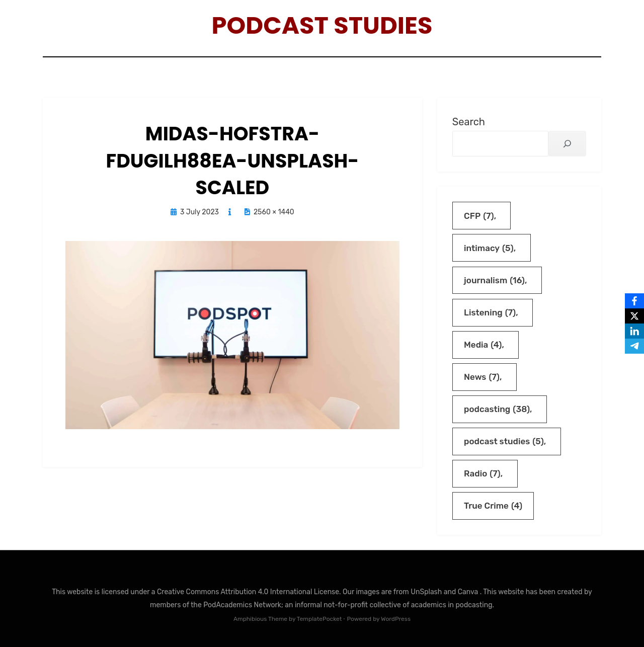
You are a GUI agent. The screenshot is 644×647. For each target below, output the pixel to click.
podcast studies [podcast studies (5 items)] (504, 441)
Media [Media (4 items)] (483, 345)
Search (469, 122)
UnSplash (427, 592)
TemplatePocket (319, 619)
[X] (634, 316)
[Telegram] (634, 346)
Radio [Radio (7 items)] (482, 474)
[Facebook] (634, 301)
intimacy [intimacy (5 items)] (489, 248)
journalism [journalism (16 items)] (494, 280)
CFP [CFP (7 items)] (479, 216)
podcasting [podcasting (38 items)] (497, 409)
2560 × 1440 (274, 212)
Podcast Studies (322, 25)
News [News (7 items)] (482, 377)
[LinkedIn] (634, 331)
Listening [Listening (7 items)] (490, 313)
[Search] (567, 144)
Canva (469, 592)
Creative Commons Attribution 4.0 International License (248, 592)
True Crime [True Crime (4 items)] (493, 506)
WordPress (396, 619)
